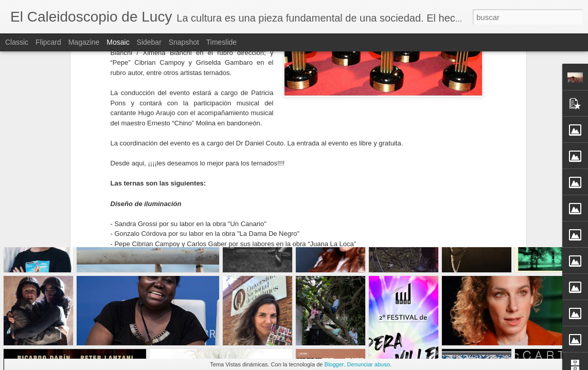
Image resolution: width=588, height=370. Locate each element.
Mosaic (118, 42)
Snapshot (184, 42)
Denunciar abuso (369, 364)
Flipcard (48, 42)
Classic (17, 42)
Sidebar (149, 42)
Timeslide (221, 42)
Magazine (84, 42)
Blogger (334, 364)
